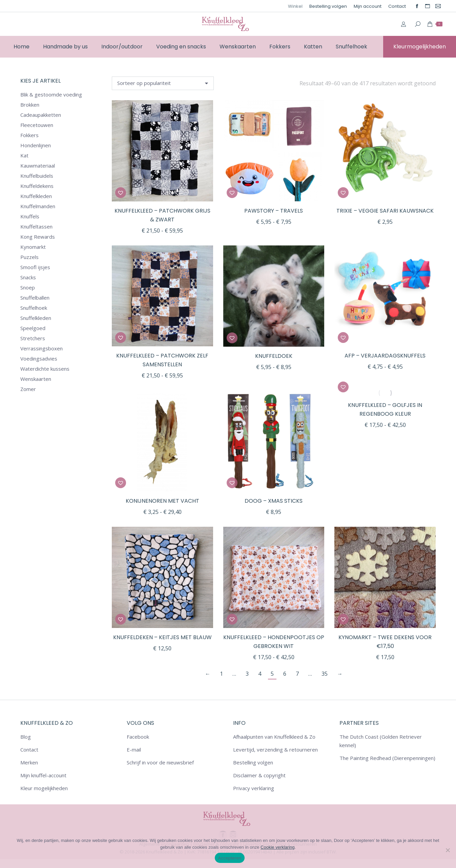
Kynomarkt (33, 247)
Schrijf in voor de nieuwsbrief (160, 762)
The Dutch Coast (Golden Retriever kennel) (381, 741)
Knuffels (30, 216)
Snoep (28, 287)
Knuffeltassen (36, 226)
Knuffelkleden (36, 196)
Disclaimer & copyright (259, 775)
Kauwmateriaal (38, 166)
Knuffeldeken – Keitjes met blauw (162, 637)
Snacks (28, 277)
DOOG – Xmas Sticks (274, 501)
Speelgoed (33, 328)
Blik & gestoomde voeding (51, 94)
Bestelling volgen (253, 762)
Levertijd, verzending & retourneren (275, 750)
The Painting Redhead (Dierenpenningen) (387, 758)
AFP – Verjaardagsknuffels (385, 356)
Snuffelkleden (36, 318)
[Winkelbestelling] (163, 83)
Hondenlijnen (36, 145)
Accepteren (230, 858)
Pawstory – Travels (274, 211)
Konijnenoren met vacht (162, 501)
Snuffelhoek (34, 308)
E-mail (134, 750)
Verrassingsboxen (42, 348)
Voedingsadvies (39, 359)
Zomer (28, 389)
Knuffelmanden (38, 206)
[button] (121, 193)
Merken (29, 762)
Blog (26, 737)
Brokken (30, 105)
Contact (29, 750)
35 (325, 674)
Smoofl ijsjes (35, 267)
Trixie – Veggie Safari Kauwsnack (385, 211)
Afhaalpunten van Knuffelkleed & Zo (274, 737)
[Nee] (448, 850)
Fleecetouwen (37, 125)
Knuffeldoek (274, 356)
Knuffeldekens (37, 186)
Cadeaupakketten (41, 115)
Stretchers (33, 338)
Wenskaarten (36, 379)
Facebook (138, 737)
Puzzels (29, 257)
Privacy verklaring (254, 788)
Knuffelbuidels (37, 176)
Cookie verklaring (277, 847)
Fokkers (29, 135)
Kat (24, 155)
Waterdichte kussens (45, 369)
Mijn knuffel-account (43, 775)
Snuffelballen (35, 298)
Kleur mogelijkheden (44, 788)
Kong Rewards (38, 237)
